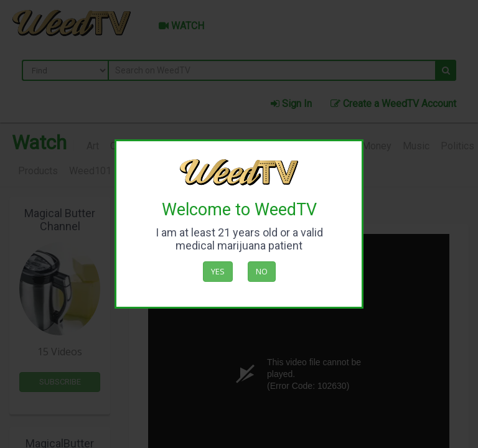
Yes (218, 271)
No (262, 271)
